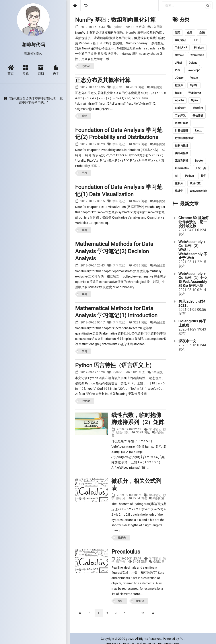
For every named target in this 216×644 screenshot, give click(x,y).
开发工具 (201, 168)
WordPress (182, 123)
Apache (180, 100)
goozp (130, 639)
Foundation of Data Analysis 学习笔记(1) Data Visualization (119, 191)
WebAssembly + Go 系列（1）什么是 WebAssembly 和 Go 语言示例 (193, 280)
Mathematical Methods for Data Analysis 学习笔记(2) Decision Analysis (114, 251)
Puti (177, 70)
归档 (41, 70)
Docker (199, 161)
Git (177, 176)
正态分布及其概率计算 (103, 80)
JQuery (179, 78)
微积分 (121, 498)
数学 (203, 176)
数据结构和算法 (184, 138)
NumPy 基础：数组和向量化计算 (115, 20)
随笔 (178, 33)
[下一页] (153, 613)
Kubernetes (182, 168)
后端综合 (198, 108)
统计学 (117, 87)
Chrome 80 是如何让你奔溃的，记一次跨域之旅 (194, 222)
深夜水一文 (187, 341)
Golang (193, 63)
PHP (195, 40)
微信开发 (198, 115)
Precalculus (126, 552)
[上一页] (80, 613)
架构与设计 (182, 146)
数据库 (179, 85)
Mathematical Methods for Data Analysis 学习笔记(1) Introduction (116, 312)
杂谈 (202, 33)
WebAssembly (198, 191)
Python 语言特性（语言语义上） (115, 365)
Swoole (179, 55)
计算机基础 (182, 131)
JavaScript (193, 70)
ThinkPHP (181, 48)
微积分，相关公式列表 (136, 485)
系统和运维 (182, 161)
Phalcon (199, 48)
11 (143, 613)
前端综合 (180, 108)
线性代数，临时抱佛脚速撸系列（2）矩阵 (138, 419)
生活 (190, 33)
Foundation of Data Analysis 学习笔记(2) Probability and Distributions (119, 134)
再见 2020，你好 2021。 (192, 303)
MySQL (194, 85)
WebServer (195, 93)
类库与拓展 (182, 153)
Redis (178, 93)
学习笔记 (119, 144)
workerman (197, 55)
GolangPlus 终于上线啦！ (192, 323)
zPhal (178, 63)
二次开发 (180, 115)
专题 (26, 70)
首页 (11, 70)
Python (118, 27)
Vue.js (194, 78)
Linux (198, 131)
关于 (56, 70)
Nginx (195, 100)
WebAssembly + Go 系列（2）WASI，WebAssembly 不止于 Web (193, 250)
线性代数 (122, 432)
